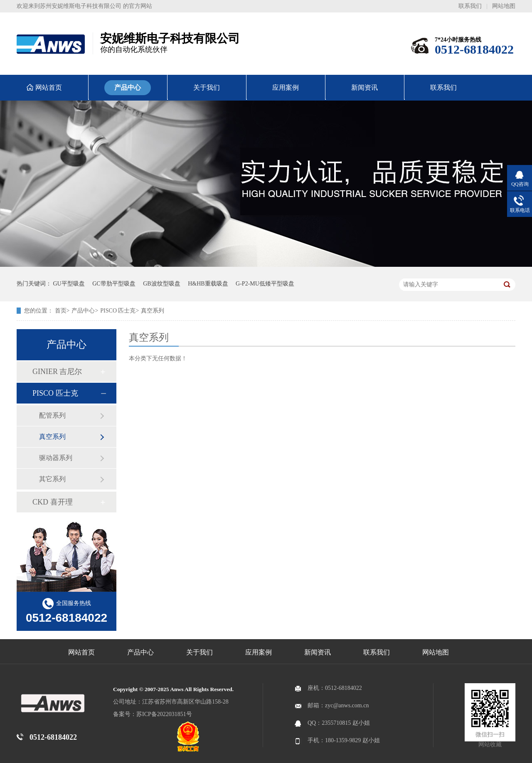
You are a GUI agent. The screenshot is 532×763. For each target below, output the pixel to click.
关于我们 (199, 652)
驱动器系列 (56, 458)
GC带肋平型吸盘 (114, 284)
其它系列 (52, 479)
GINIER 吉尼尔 (57, 372)
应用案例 (259, 652)
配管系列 (52, 415)
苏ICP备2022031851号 (164, 714)
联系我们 (470, 6)
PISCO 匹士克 (118, 311)
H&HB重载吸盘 (208, 284)
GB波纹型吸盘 (161, 284)
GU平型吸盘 (69, 284)
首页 (61, 311)
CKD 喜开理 (53, 502)
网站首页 (81, 652)
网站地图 (504, 6)
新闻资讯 (318, 652)
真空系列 (153, 311)
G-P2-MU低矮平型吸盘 (265, 284)
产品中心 (83, 311)
